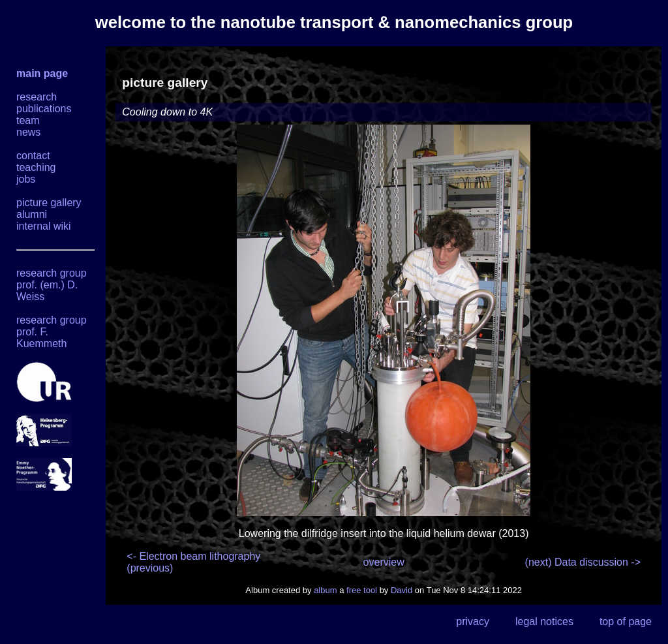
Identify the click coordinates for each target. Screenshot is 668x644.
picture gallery (49, 203)
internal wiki (44, 226)
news (28, 132)
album (325, 590)
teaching (36, 167)
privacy (473, 621)
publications (44, 109)
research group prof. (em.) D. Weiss (52, 285)
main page (42, 73)
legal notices (544, 621)
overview (384, 562)
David (402, 590)
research (37, 97)
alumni (32, 214)
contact (33, 156)
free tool (362, 590)
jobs (26, 179)
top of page (626, 621)
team (28, 120)
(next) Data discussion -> (583, 562)
